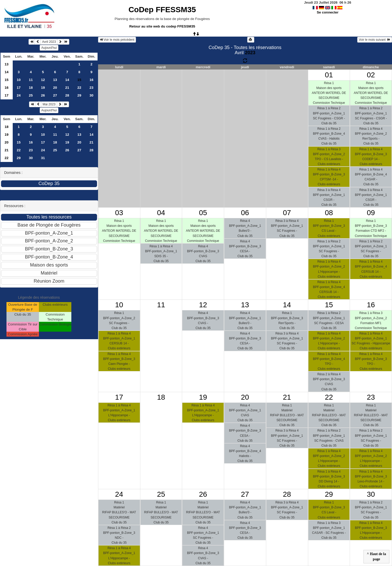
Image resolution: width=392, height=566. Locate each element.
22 (79, 88)
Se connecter (328, 12)
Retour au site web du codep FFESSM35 (162, 26)
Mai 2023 (49, 104)
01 (329, 75)
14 (7, 72)
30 (91, 95)
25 (31, 95)
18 (31, 88)
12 (43, 80)
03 (119, 213)
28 (67, 95)
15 (7, 80)
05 (203, 213)
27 (55, 95)
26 (43, 95)
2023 (250, 53)
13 (7, 64)
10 (19, 80)
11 (31, 80)
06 (245, 213)
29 (79, 95)
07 (287, 213)
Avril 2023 (49, 42)
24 (19, 95)
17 (19, 88)
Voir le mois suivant (375, 40)
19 (43, 88)
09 (371, 213)
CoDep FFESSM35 (162, 9)
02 (371, 75)
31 (43, 158)
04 (161, 213)
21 (67, 88)
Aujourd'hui (49, 48)
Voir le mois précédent (117, 40)
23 (91, 88)
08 (329, 213)
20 (55, 88)
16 (91, 80)
